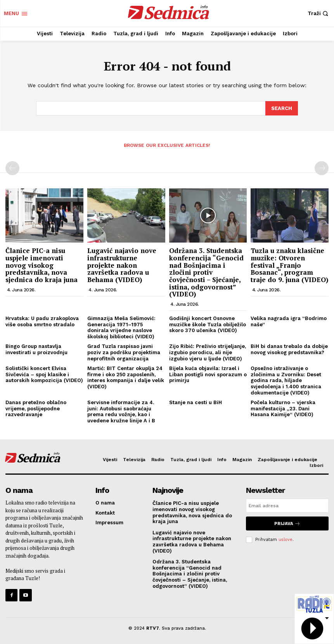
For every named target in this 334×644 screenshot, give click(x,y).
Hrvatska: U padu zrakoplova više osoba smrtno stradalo (42, 321)
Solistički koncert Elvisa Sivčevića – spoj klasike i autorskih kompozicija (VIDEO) (44, 374)
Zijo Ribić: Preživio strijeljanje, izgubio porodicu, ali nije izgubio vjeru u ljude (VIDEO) (208, 352)
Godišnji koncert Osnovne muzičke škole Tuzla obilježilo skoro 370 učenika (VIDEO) (208, 324)
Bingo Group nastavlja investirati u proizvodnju (36, 349)
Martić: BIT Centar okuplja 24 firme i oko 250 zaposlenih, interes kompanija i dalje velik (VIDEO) (126, 377)
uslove (286, 539)
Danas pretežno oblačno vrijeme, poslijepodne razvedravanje (36, 408)
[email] (287, 505)
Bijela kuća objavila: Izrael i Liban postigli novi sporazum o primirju (208, 374)
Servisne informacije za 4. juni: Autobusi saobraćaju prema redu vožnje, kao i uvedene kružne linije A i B (121, 411)
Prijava (287, 523)
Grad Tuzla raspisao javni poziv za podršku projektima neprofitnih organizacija (124, 352)
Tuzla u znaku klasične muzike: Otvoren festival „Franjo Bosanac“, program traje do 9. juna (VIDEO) (289, 265)
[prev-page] (12, 168)
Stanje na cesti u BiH (196, 402)
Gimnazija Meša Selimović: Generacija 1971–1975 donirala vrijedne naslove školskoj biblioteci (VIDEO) (121, 327)
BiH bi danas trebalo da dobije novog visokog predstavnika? (289, 349)
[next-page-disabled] (322, 168)
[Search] (282, 108)
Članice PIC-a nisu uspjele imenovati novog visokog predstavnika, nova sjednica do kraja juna (42, 265)
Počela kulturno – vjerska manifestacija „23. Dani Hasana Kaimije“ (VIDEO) (283, 408)
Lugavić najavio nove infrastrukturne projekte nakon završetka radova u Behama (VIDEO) (122, 265)
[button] (319, 13)
